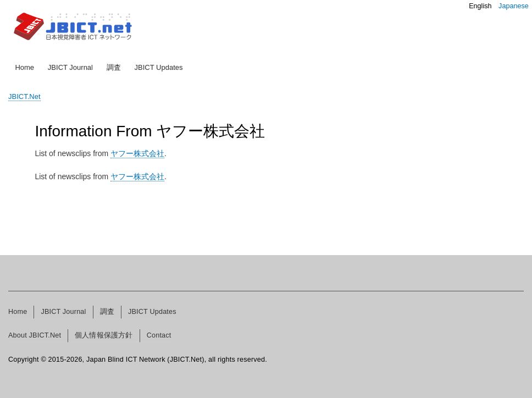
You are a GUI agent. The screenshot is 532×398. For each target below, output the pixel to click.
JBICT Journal (70, 67)
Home (24, 67)
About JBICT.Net (35, 335)
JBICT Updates (159, 67)
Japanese (514, 6)
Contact (159, 335)
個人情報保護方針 (104, 335)
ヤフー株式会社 (137, 153)
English (480, 6)
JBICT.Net (24, 96)
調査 (114, 67)
